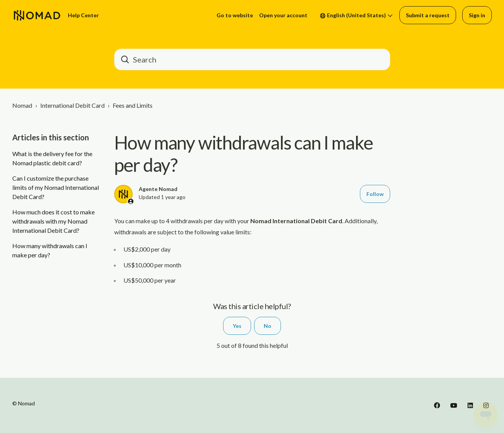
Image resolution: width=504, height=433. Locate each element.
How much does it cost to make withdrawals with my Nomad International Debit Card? (53, 221)
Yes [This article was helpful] (237, 326)
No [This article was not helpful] (268, 326)
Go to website (235, 15)
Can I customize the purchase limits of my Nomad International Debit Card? (56, 187)
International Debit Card (72, 105)
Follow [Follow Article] (375, 194)
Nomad (22, 105)
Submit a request (428, 15)
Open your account (283, 15)
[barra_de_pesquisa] (252, 59)
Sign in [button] (477, 15)
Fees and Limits (133, 105)
